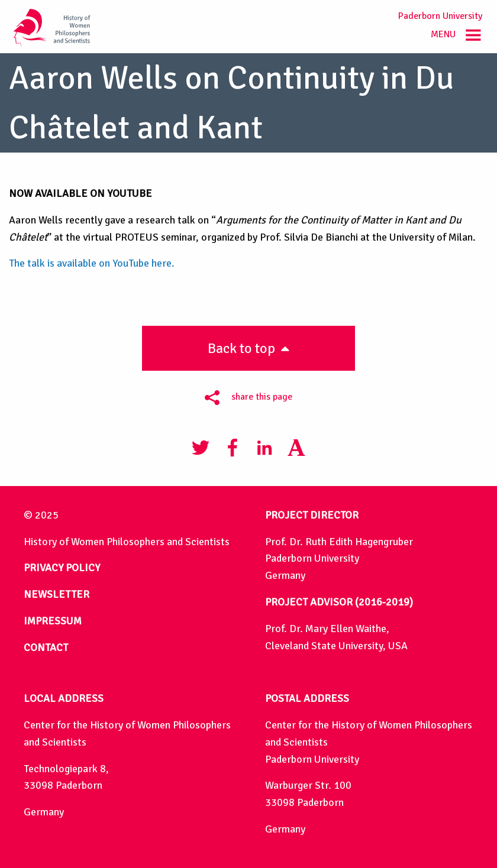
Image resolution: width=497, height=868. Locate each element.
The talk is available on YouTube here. (92, 263)
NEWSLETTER (57, 594)
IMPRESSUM (53, 621)
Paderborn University (440, 16)
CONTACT (46, 647)
